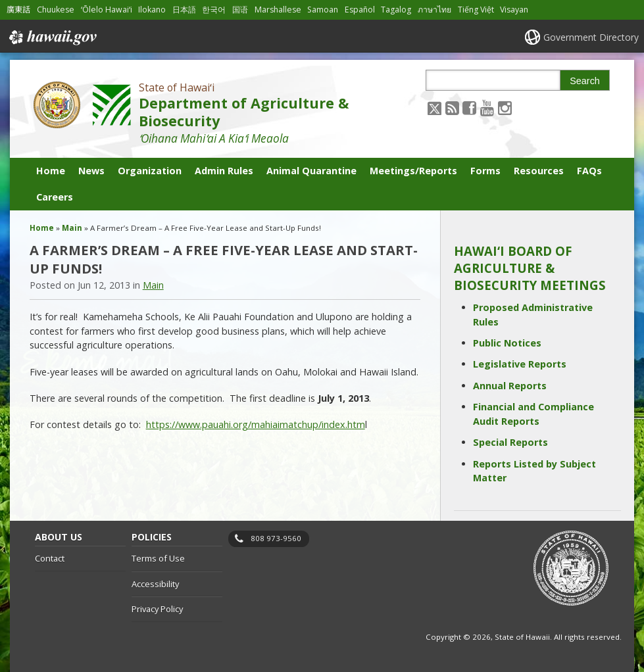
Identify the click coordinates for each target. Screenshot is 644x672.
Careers (55, 197)
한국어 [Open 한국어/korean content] (214, 10)
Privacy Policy (157, 609)
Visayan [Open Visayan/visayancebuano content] (514, 10)
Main (72, 228)
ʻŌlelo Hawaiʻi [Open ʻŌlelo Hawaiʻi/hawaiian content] (107, 10)
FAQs (589, 171)
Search (585, 81)
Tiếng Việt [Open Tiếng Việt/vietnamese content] (476, 10)
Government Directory (591, 37)
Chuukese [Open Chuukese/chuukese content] (56, 10)
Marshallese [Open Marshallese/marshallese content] (278, 10)
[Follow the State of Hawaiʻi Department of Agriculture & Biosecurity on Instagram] (505, 108)
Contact (50, 558)
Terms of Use (158, 558)
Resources (539, 171)
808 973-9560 (276, 538)
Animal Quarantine (311, 171)
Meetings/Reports (413, 171)
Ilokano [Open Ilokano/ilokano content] (152, 10)
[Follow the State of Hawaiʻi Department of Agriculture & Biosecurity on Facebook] (469, 108)
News (91, 171)
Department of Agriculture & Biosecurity (244, 112)
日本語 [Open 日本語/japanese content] (184, 10)
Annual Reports (510, 386)
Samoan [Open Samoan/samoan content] (323, 10)
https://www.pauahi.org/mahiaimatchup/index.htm (256, 424)
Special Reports (510, 442)
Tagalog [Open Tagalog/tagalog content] (396, 10)
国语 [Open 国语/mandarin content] (240, 10)
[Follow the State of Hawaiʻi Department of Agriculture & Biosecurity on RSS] (452, 108)
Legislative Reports (520, 364)
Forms (485, 171)
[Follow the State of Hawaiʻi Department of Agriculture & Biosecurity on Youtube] (487, 108)
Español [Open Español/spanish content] (360, 10)
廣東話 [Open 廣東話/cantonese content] (18, 10)
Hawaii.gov (52, 37)
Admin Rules (224, 171)
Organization (150, 171)
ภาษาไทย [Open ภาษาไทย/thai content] (434, 10)
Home (51, 171)
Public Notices (507, 343)
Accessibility (155, 584)
